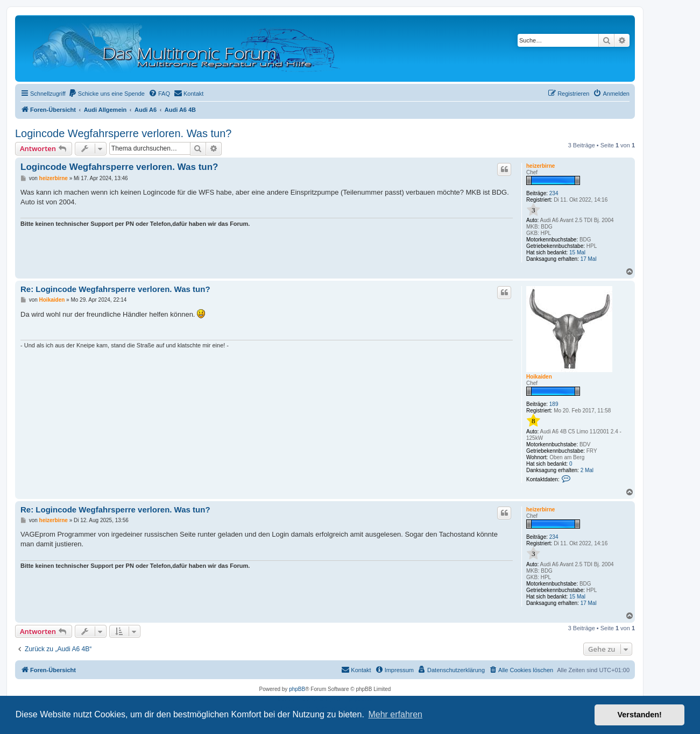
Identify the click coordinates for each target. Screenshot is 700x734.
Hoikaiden (539, 377)
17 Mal (589, 259)
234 (554, 193)
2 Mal (587, 470)
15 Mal (577, 252)
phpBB (297, 689)
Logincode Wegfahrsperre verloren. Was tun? (123, 133)
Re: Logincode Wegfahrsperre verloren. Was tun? (115, 289)
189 (554, 404)
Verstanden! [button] (640, 715)
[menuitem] (107, 94)
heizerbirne (540, 166)
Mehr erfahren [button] (395, 714)
